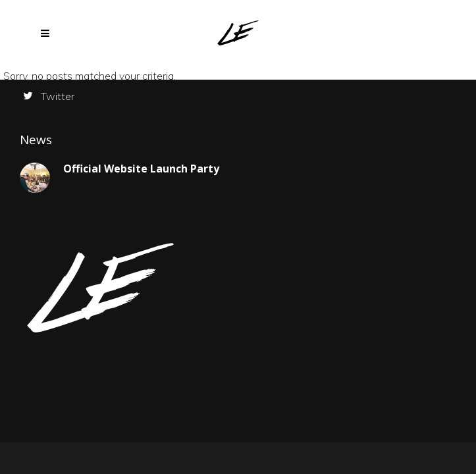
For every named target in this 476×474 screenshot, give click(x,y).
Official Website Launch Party (141, 169)
